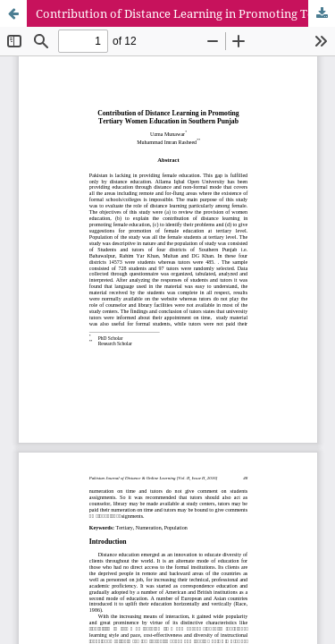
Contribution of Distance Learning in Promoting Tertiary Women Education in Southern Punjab (185, 13)
